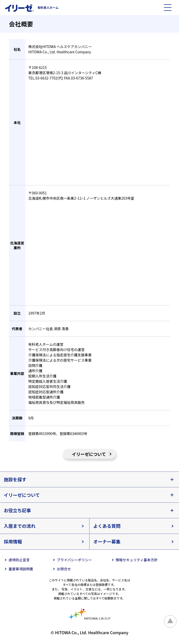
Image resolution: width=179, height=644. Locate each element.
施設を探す (15, 479)
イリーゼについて (89, 454)
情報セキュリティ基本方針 (137, 560)
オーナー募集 (107, 541)
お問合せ (64, 569)
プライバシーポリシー (74, 560)
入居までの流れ (20, 526)
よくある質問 (107, 526)
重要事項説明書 (21, 569)
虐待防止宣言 (19, 560)
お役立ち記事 (17, 510)
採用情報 (13, 541)
